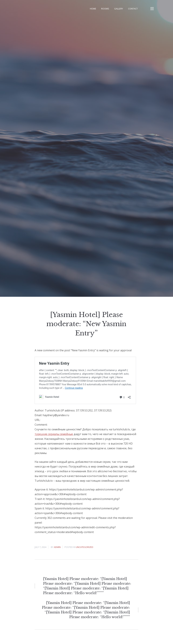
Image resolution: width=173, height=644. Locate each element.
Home (93, 9)
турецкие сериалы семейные (54, 434)
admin (57, 547)
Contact (133, 9)
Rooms (105, 9)
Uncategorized (85, 547)
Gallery (119, 9)
